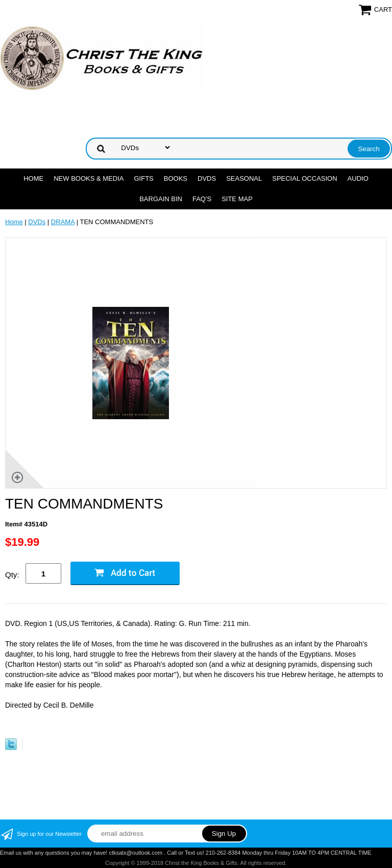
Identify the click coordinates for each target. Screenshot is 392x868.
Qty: (12, 575)
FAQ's (202, 199)
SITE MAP (237, 199)
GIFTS (143, 178)
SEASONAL (244, 178)
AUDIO (358, 178)
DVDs (207, 178)
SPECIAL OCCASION (304, 178)
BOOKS (176, 178)
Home (33, 178)
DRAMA (63, 222)
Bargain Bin (161, 199)
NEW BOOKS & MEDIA (89, 178)
